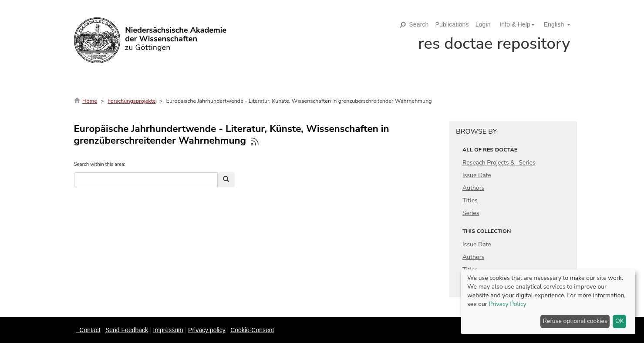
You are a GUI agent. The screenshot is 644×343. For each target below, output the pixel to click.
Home (90, 101)
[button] (514, 24)
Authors (473, 188)
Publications (452, 24)
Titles (470, 200)
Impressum (168, 330)
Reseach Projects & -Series (499, 163)
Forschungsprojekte (131, 101)
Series (471, 213)
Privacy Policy (507, 304)
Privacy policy (207, 330)
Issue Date (477, 175)
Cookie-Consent (252, 330)
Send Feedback (127, 330)
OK (620, 321)
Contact (90, 330)
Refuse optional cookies (575, 321)
